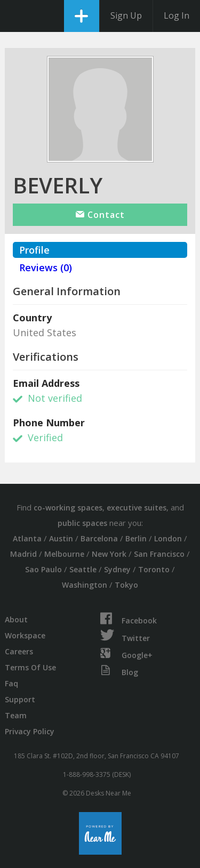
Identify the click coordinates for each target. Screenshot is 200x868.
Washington (85, 585)
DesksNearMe (17, 16)
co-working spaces (68, 508)
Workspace (25, 635)
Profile (34, 250)
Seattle (83, 569)
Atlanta (27, 538)
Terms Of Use (30, 667)
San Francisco (159, 554)
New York (109, 554)
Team (16, 715)
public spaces (82, 523)
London (168, 538)
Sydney (117, 569)
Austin (61, 538)
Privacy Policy (30, 731)
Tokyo (126, 585)
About (16, 619)
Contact (100, 215)
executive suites (137, 508)
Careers (19, 651)
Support (20, 699)
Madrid (23, 554)
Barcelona (99, 538)
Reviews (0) (46, 267)
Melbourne (64, 554)
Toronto (154, 569)
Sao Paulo (43, 569)
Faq (11, 683)
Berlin (136, 538)
